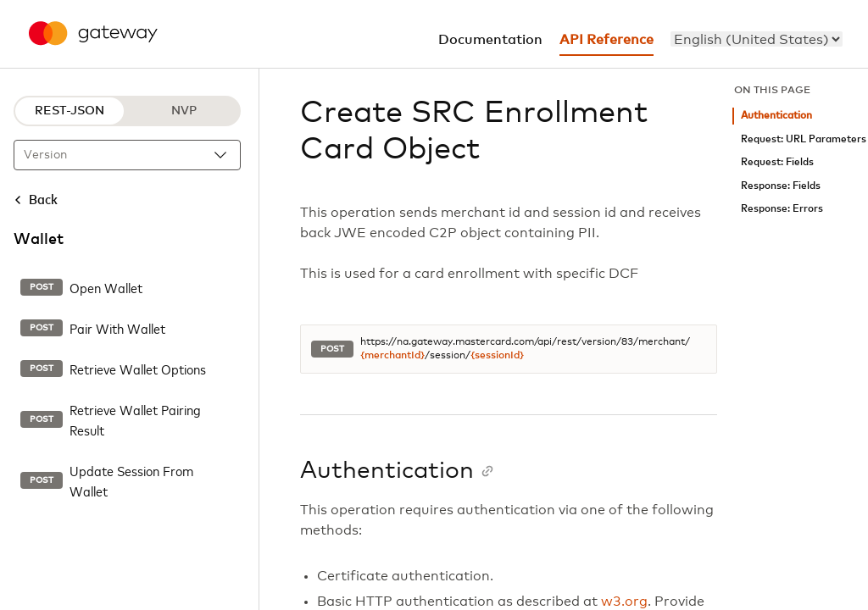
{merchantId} (392, 356)
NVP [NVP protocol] (184, 111)
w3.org (624, 602)
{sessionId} (497, 356)
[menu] (757, 39)
